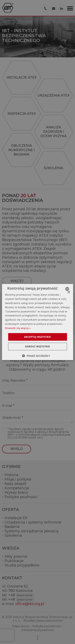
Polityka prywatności (47, 626)
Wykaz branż (16, 492)
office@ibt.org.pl (30, 604)
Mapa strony (21, 626)
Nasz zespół (15, 484)
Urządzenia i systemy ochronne (33, 522)
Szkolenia (13, 535)
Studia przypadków (22, 565)
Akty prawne (16, 556)
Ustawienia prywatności (38, 630)
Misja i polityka (18, 479)
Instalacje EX (16, 518)
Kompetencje (17, 488)
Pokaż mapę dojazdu (40, 322)
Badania (12, 527)
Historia (11, 475)
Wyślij (16, 449)
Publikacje (14, 561)
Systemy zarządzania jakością (32, 531)
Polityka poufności (21, 497)
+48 (21, 595)
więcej (17, 281)
